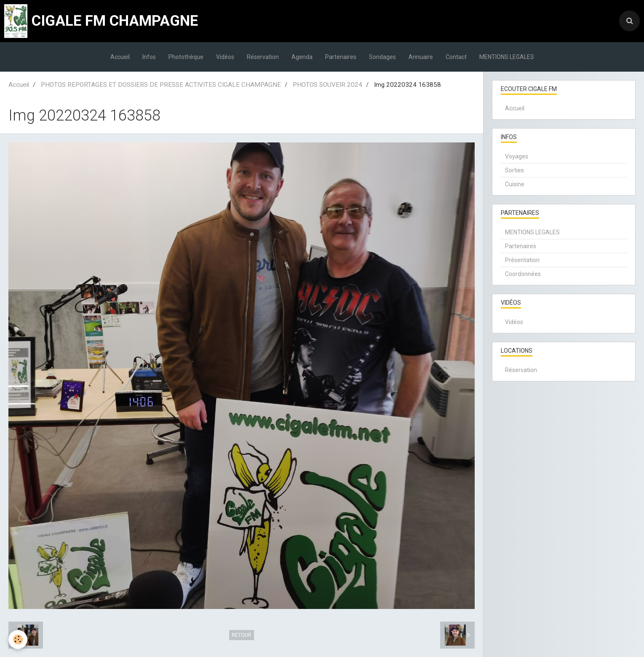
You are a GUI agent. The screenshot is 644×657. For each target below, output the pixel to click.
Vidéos (225, 57)
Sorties (514, 170)
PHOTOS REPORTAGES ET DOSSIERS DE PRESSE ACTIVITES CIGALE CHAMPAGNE (161, 85)
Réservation (263, 57)
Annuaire (421, 57)
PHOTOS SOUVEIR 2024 (327, 85)
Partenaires (341, 57)
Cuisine (515, 184)
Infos (149, 57)
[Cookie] (18, 640)
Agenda (302, 57)
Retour (242, 635)
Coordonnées (523, 274)
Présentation (522, 260)
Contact (456, 57)
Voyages (517, 156)
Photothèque (186, 57)
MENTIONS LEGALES (507, 57)
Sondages (382, 57)
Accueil (120, 57)
